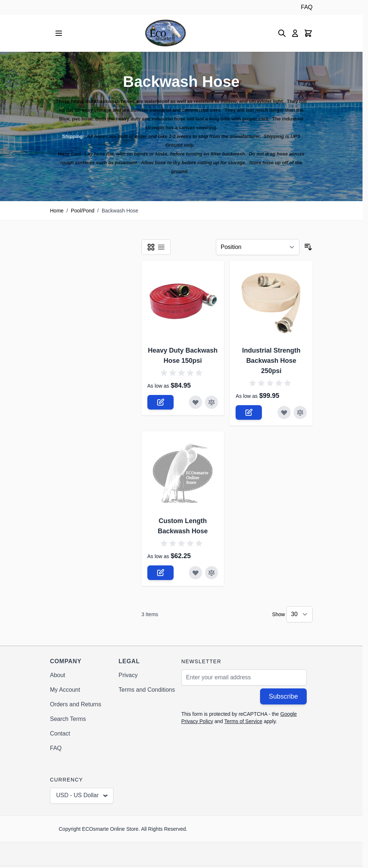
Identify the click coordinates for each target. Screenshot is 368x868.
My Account (65, 690)
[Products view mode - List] (161, 247)
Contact (60, 733)
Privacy (128, 675)
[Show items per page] (299, 614)
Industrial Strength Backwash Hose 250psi (271, 361)
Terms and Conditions (147, 690)
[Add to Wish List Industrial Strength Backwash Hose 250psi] (284, 412)
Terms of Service (243, 721)
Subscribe (283, 696)
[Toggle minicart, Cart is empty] (308, 33)
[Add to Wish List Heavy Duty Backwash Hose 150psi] (195, 402)
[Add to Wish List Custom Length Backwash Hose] (195, 573)
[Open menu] (59, 33)
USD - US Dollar (82, 796)
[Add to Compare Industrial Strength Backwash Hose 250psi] (300, 412)
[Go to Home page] (165, 33)
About (58, 675)
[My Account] (295, 33)
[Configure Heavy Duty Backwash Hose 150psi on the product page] (160, 402)
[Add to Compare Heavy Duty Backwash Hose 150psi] (212, 402)
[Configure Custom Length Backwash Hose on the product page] (160, 573)
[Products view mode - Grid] (151, 247)
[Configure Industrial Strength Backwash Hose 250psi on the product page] (249, 412)
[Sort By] (258, 247)
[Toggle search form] (282, 33)
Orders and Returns (76, 704)
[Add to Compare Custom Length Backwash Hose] (212, 573)
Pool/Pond (83, 211)
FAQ (307, 7)
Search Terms (68, 719)
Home (57, 211)
